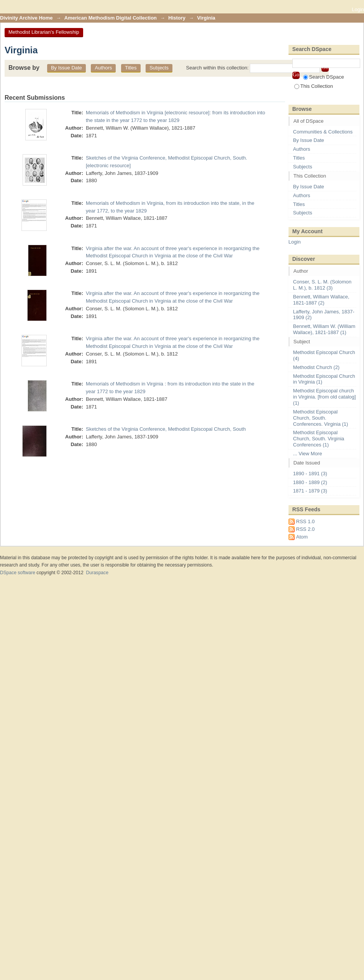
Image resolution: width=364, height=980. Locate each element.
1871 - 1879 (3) (310, 491)
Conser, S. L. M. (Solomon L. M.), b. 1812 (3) (322, 285)
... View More (308, 454)
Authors (103, 68)
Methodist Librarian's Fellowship (44, 32)
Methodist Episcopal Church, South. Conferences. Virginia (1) (321, 418)
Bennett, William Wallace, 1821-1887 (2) (321, 300)
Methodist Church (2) (316, 367)
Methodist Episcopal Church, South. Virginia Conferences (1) (319, 439)
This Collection (314, 86)
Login (358, 9)
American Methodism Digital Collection (111, 18)
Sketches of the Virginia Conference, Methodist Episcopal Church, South (166, 429)
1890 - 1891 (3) (310, 474)
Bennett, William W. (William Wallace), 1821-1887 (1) (324, 329)
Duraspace (97, 573)
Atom (302, 537)
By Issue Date (66, 68)
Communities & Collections (323, 132)
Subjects (159, 68)
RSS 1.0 (305, 521)
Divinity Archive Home (26, 18)
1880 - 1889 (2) (310, 482)
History (177, 18)
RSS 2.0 (305, 529)
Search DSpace (324, 77)
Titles (131, 68)
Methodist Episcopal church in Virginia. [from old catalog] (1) (325, 397)
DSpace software (18, 573)
